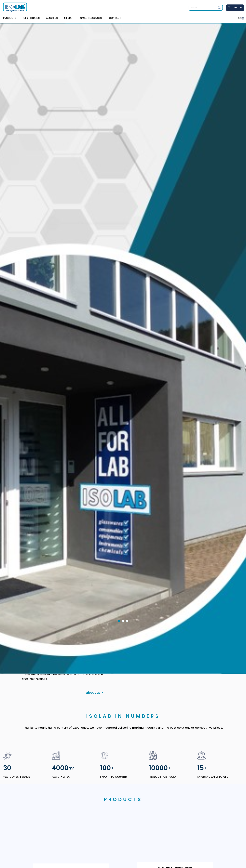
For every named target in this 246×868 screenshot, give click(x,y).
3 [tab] (128, 575)
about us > (94, 646)
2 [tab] (124, 575)
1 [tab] (120, 575)
